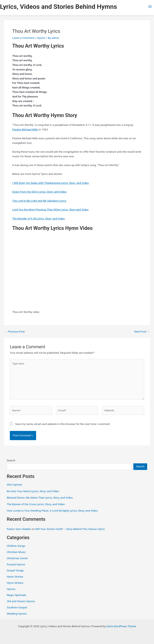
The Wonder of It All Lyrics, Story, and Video (38, 218)
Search (11, 460)
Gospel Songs (15, 570)
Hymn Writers (15, 583)
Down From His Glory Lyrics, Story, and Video (39, 192)
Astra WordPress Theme (121, 626)
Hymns (41, 38)
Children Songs (16, 546)
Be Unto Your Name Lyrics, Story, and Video (33, 491)
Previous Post (15, 332)
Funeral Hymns (16, 564)
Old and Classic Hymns (21, 601)
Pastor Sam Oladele (19, 529)
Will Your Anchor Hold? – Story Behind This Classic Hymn (70, 529)
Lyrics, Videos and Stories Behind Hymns (58, 7)
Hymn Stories (15, 577)
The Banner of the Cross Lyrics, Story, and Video (36, 504)
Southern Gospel (17, 607)
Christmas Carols (17, 558)
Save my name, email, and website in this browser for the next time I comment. (63, 424)
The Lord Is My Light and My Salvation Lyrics (39, 201)
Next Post (142, 332)
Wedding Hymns (17, 614)
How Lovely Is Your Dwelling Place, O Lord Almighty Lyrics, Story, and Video (52, 511)
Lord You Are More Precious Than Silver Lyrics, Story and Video (50, 209)
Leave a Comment (23, 38)
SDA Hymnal (14, 485)
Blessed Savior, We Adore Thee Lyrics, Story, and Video (40, 498)
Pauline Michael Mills (25, 129)
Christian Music (16, 552)
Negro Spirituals (17, 595)
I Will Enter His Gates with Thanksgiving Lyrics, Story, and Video (51, 183)
